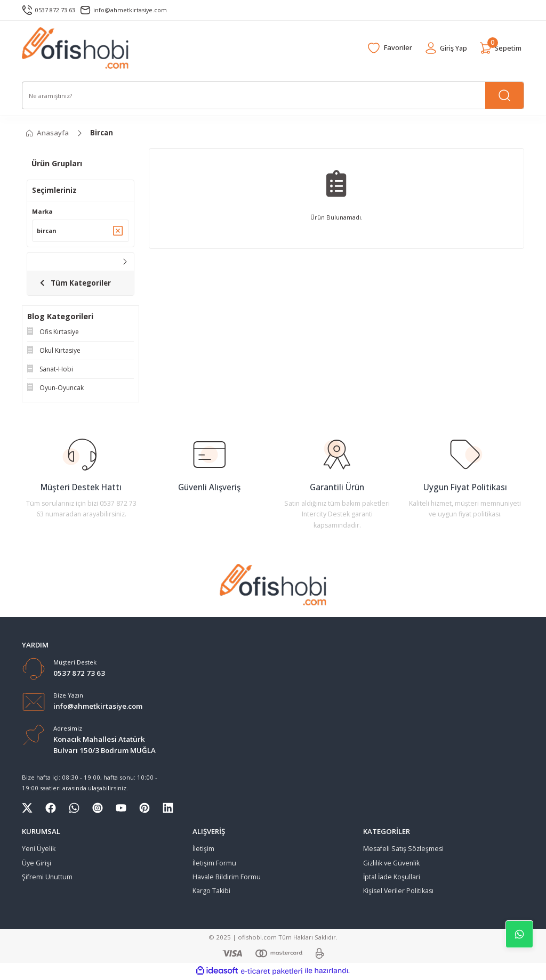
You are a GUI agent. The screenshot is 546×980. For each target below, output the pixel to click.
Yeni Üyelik (39, 850)
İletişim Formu (214, 864)
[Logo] (75, 48)
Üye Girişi (37, 864)
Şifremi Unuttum (47, 878)
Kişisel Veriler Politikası (398, 892)
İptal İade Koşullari (392, 878)
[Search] (273, 95)
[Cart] (499, 48)
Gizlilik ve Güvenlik (391, 864)
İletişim (203, 850)
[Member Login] (443, 48)
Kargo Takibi (211, 892)
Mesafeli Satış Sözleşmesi (403, 850)
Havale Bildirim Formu (227, 878)
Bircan (102, 133)
